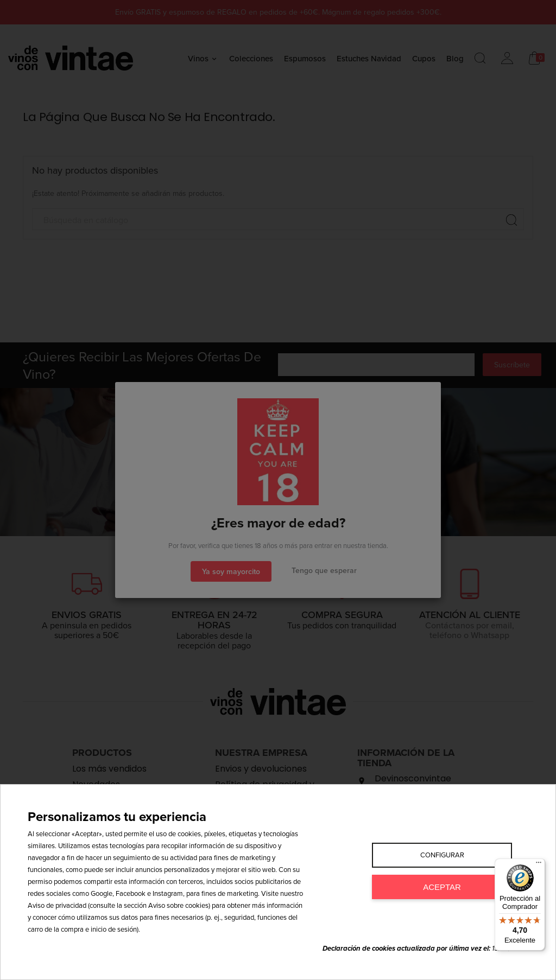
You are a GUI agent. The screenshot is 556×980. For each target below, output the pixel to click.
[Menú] (539, 865)
